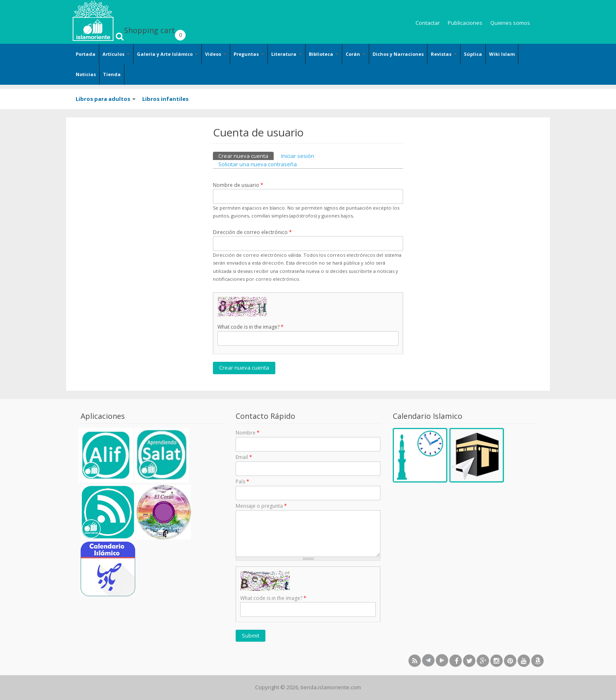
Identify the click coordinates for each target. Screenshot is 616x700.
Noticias (86, 74)
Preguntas (249, 54)
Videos (216, 54)
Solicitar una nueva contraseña (258, 164)
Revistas (444, 54)
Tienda (112, 74)
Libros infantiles (165, 99)
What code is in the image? (251, 327)
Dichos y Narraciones (398, 54)
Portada (86, 54)
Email (244, 457)
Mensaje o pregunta (261, 506)
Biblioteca (324, 54)
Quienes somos (510, 23)
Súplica (473, 54)
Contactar (428, 23)
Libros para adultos (106, 99)
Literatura (287, 54)
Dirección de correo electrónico (252, 232)
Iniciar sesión (298, 156)
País (242, 481)
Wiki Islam (502, 54)
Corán (356, 54)
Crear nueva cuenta (246, 156)
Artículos (116, 54)
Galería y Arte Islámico (167, 54)
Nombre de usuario (238, 185)
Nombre (248, 433)
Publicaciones (465, 23)
